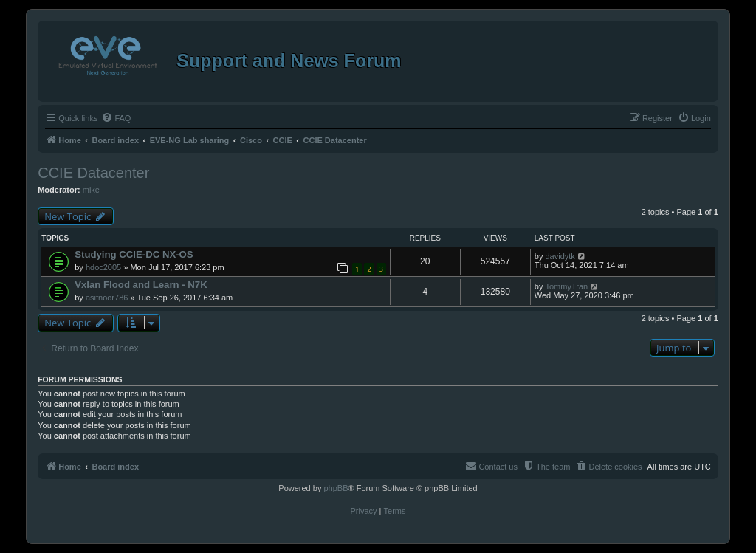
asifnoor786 (107, 298)
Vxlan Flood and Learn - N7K (141, 285)
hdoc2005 (103, 267)
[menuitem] (116, 118)
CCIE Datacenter (93, 173)
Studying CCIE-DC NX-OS (134, 254)
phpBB (336, 488)
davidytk (560, 256)
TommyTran (566, 286)
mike (91, 190)
